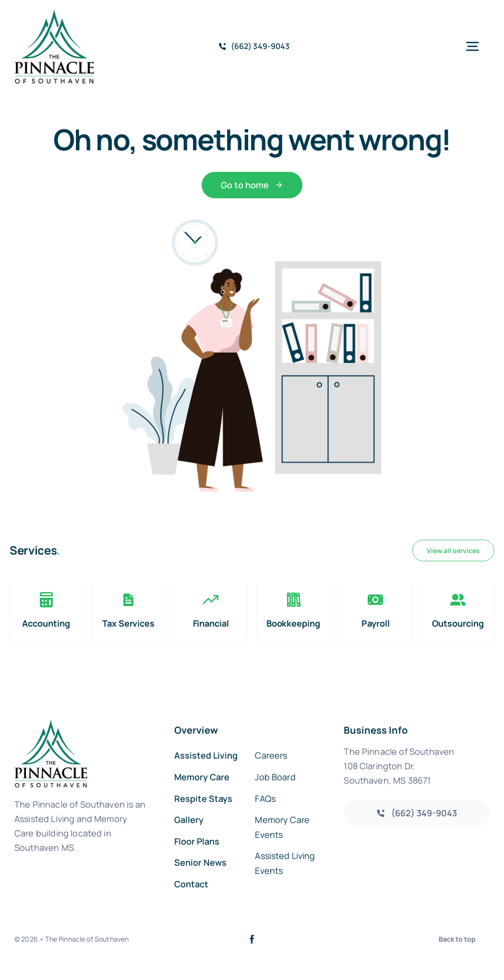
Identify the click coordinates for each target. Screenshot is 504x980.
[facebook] (252, 939)
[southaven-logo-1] (54, 14)
